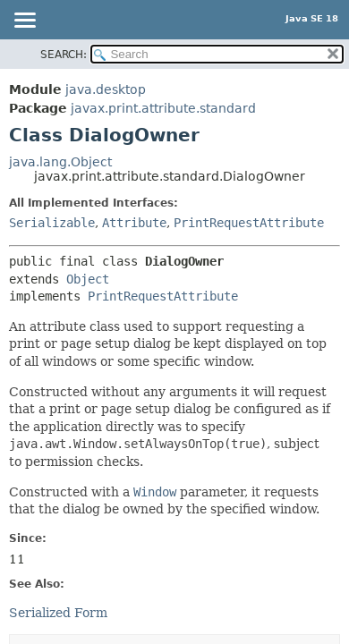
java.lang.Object (60, 162)
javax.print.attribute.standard (163, 108)
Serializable (52, 223)
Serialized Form (58, 613)
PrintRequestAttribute (249, 223)
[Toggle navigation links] (24, 21)
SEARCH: (64, 55)
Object (88, 279)
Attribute (134, 223)
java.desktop (106, 89)
